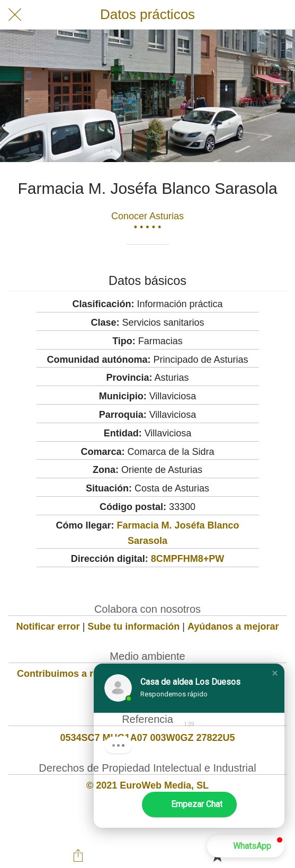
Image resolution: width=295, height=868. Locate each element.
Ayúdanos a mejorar (233, 627)
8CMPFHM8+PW (188, 559)
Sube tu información (133, 627)
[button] (275, 673)
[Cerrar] (15, 15)
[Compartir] (78, 855)
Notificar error (48, 627)
